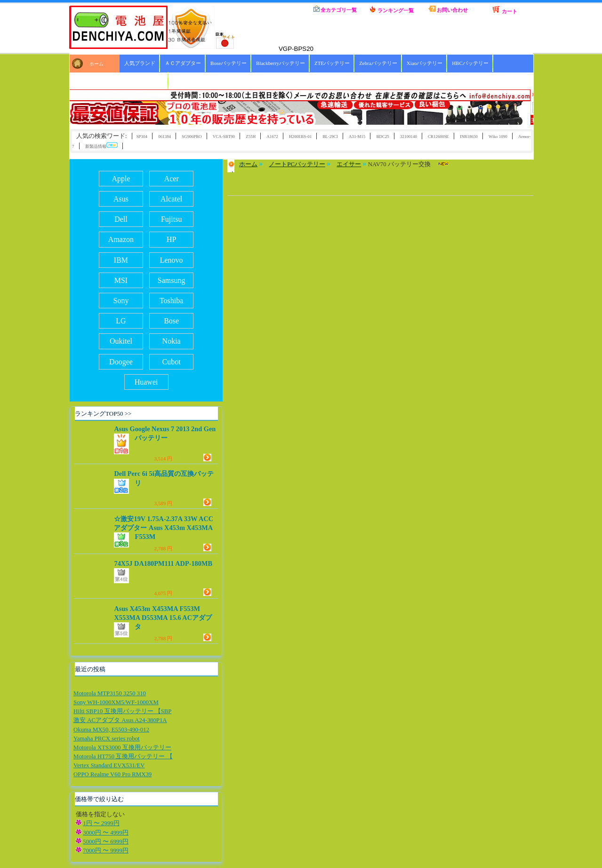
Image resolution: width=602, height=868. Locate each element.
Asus (121, 199)
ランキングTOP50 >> (103, 414)
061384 (165, 137)
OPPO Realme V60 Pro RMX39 (112, 774)
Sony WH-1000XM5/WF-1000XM (116, 702)
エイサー (349, 164)
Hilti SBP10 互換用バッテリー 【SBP (122, 711)
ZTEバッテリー (332, 63)
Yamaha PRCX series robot (107, 739)
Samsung (172, 280)
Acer (172, 179)
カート (505, 10)
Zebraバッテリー (378, 63)
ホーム (279, 9)
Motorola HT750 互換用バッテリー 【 (123, 756)
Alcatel (171, 199)
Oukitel (121, 341)
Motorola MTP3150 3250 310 (110, 693)
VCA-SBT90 (224, 137)
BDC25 (382, 137)
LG (121, 321)
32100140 (409, 137)
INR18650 (469, 137)
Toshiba (171, 301)
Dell (121, 219)
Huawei (146, 382)
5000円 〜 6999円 (106, 842)
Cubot (172, 362)
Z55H (251, 137)
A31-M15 (357, 137)
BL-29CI (330, 137)
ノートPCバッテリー (297, 164)
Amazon (121, 239)
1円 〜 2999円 (101, 823)
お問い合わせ (448, 9)
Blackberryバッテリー (281, 63)
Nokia (172, 341)
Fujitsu (171, 219)
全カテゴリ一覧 (335, 9)
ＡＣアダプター (183, 63)
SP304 (142, 137)
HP (171, 239)
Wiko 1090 (498, 137)
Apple (121, 179)
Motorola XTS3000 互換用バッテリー (122, 747)
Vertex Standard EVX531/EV (109, 765)
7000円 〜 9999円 (106, 851)
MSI (121, 280)
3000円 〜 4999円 (106, 833)
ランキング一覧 (392, 9)
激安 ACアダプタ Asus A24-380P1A (120, 720)
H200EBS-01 (300, 137)
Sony (121, 301)
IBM (121, 260)
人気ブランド (140, 63)
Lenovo (172, 260)
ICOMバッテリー (144, 80)
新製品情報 (101, 146)
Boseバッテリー (229, 63)
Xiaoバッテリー (425, 63)
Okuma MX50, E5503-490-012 (111, 730)
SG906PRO (192, 137)
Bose (171, 321)
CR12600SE (438, 137)
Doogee (121, 362)
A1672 (272, 137)
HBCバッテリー (470, 63)
